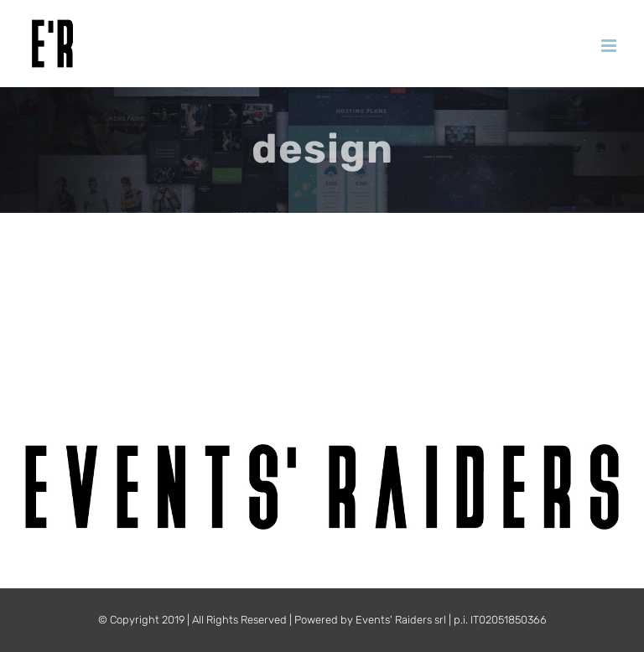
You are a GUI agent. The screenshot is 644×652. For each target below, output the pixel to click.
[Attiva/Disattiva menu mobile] (610, 46)
